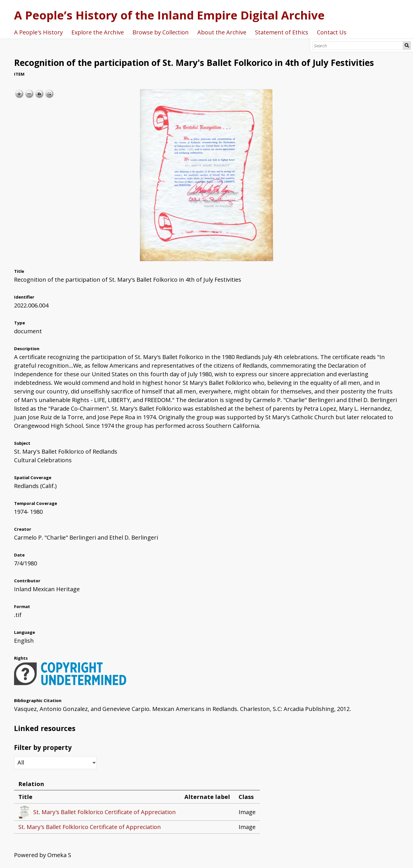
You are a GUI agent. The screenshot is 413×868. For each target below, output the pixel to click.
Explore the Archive (98, 32)
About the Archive (222, 32)
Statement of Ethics (282, 32)
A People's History (38, 32)
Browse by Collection (161, 32)
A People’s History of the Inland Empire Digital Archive (169, 15)
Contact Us (332, 32)
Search (407, 46)
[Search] (358, 46)
